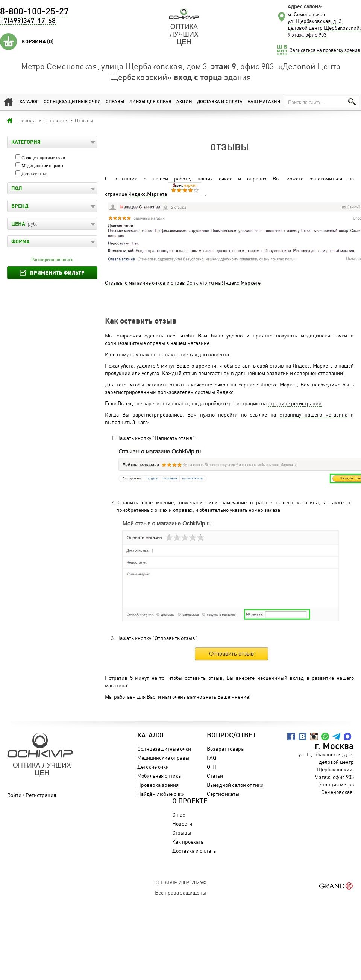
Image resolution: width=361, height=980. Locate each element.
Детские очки (34, 174)
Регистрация (41, 795)
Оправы (115, 102)
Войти (14, 795)
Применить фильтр (57, 272)
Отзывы (182, 833)
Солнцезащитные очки (72, 102)
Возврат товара (225, 749)
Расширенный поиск (52, 260)
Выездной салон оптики (235, 785)
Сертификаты (223, 794)
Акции (184, 102)
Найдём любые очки (161, 794)
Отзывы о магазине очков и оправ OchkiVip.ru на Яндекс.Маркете (183, 283)
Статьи (215, 776)
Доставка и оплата (220, 102)
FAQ (212, 758)
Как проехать (188, 842)
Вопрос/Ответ (232, 736)
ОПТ (212, 767)
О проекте (190, 801)
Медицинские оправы (42, 166)
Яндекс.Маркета (148, 194)
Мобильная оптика (159, 776)
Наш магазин (264, 102)
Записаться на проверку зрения (325, 50)
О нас (179, 814)
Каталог (29, 102)
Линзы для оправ (150, 102)
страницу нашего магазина (313, 414)
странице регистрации (295, 403)
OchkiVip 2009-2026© (180, 882)
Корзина (38, 41)
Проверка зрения (158, 785)
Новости (182, 824)
